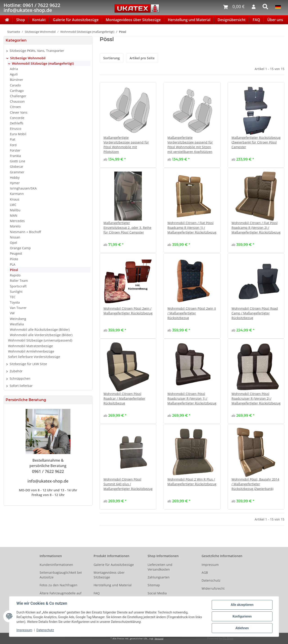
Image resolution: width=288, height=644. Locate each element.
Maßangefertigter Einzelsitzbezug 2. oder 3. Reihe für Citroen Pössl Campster (127, 228)
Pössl (14, 270)
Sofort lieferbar (21, 386)
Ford (13, 145)
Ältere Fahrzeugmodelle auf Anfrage (61, 595)
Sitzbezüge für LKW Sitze (28, 364)
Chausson (17, 101)
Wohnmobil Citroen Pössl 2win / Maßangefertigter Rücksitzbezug (128, 311)
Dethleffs (17, 123)
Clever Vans (19, 112)
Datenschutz (211, 580)
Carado (15, 85)
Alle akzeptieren (242, 605)
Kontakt (39, 20)
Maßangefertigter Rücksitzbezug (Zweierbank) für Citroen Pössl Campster (256, 142)
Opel (13, 243)
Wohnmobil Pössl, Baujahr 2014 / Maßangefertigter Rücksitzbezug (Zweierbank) (255, 484)
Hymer (15, 183)
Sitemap (154, 585)
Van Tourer (18, 308)
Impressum (210, 565)
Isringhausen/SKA (23, 188)
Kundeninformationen (56, 565)
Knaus (15, 199)
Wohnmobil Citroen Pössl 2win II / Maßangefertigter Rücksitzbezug (192, 313)
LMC (13, 205)
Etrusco (16, 129)
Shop (21, 20)
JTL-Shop (228, 638)
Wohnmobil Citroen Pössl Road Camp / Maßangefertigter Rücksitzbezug (255, 313)
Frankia (15, 156)
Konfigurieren (242, 616)
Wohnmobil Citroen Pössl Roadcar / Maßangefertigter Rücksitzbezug (124, 398)
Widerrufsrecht (213, 588)
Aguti (14, 74)
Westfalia (17, 324)
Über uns (275, 20)
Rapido (15, 275)
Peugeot (16, 253)
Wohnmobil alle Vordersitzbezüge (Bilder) (41, 335)
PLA (13, 264)
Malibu (15, 210)
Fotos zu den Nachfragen (58, 585)
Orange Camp (20, 248)
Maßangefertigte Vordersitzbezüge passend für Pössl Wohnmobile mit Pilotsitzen (126, 145)
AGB (205, 572)
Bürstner (17, 80)
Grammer (17, 172)
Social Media (157, 593)
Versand (159, 638)
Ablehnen (242, 628)
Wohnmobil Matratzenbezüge (30, 346)
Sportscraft (18, 286)
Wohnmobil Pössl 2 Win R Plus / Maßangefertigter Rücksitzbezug (192, 482)
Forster (15, 150)
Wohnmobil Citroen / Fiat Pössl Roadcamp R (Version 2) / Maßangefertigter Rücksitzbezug (256, 228)
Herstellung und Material (189, 20)
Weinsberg (18, 319)
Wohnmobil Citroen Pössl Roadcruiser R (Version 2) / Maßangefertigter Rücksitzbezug (256, 398)
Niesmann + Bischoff (25, 232)
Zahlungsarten (159, 577)
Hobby (15, 178)
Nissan (15, 237)
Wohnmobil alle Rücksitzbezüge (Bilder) (40, 330)
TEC (13, 297)
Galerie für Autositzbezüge (76, 20)
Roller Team (19, 281)
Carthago (17, 91)
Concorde (17, 118)
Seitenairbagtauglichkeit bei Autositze (61, 575)
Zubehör (16, 371)
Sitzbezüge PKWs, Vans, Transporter (37, 51)
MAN (14, 215)
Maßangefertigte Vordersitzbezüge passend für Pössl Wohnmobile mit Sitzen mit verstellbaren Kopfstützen (190, 145)
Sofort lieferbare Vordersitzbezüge (34, 357)
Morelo (15, 226)
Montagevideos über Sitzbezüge (133, 20)
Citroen (15, 107)
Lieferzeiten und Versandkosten (160, 567)
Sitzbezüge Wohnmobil (28, 58)
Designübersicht (232, 20)
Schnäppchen (20, 378)
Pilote (14, 259)
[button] (48, 51)
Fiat (13, 139)
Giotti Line (18, 161)
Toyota (15, 302)
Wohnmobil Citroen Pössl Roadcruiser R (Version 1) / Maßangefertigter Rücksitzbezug (192, 398)
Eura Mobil (18, 134)
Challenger (18, 96)
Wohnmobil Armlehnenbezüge (31, 351)
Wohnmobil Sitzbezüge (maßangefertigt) (43, 63)
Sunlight (16, 292)
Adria (14, 69)
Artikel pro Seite (142, 58)
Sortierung (111, 58)
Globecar (17, 167)
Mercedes (17, 221)
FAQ (256, 20)
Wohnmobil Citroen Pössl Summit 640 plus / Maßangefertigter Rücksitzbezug (128, 484)
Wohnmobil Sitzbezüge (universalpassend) (40, 340)
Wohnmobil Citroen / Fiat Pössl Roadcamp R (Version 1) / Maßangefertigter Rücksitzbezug (192, 228)
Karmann (17, 194)
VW (12, 313)
